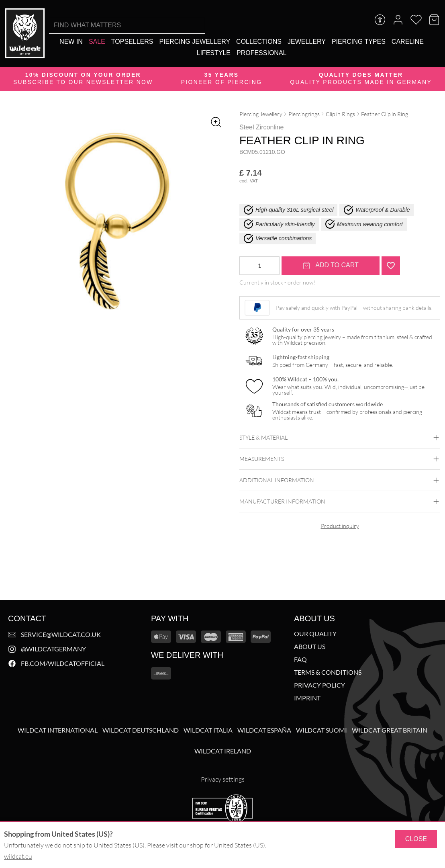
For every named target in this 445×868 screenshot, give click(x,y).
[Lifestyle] (214, 53)
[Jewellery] (307, 42)
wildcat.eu (18, 856)
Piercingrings (304, 114)
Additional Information (340, 480)
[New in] (71, 42)
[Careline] (408, 42)
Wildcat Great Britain (390, 730)
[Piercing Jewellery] (195, 42)
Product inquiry (340, 526)
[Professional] (261, 53)
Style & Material (340, 438)
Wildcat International (58, 730)
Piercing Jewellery (261, 114)
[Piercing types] (359, 42)
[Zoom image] (216, 122)
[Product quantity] (259, 266)
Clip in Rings (340, 114)
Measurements (340, 459)
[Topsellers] (132, 42)
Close (416, 839)
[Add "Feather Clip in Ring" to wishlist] (391, 266)
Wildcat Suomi (322, 730)
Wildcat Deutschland (141, 730)
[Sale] (97, 42)
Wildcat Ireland (223, 751)
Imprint (307, 698)
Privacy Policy (319, 685)
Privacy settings (223, 779)
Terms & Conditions (328, 672)
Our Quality (315, 634)
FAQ (300, 659)
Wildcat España (264, 730)
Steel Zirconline (261, 127)
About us (310, 647)
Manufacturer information (340, 502)
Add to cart (331, 266)
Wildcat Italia (208, 730)
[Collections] (259, 42)
